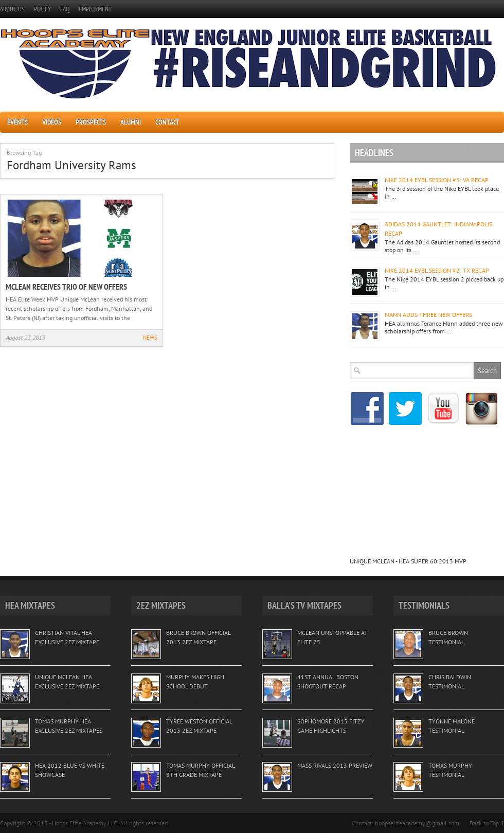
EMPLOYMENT (95, 9)
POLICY (42, 9)
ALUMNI (131, 122)
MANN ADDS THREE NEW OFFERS (428, 315)
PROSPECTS (91, 122)
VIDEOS (52, 122)
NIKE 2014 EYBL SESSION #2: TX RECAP (437, 270)
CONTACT (167, 122)
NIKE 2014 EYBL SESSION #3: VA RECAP (437, 180)
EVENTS (17, 122)
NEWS (150, 338)
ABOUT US (12, 9)
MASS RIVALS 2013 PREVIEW (335, 765)
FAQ (65, 9)
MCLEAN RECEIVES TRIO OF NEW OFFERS (66, 287)
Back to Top (484, 823)
